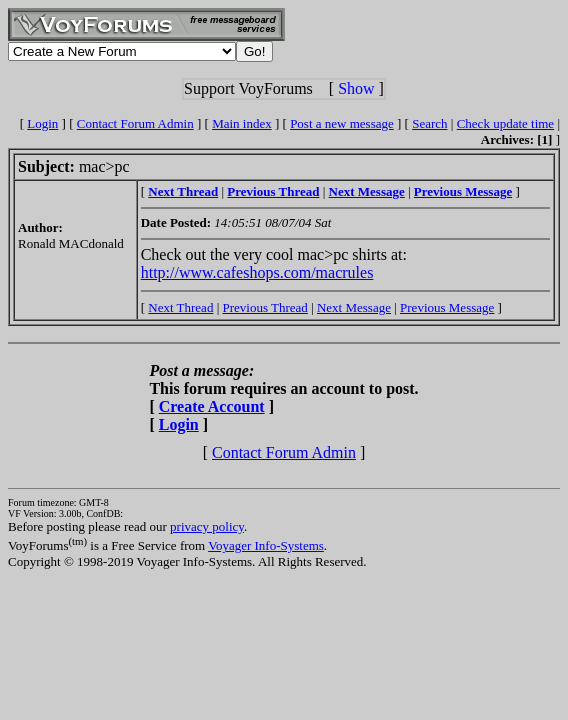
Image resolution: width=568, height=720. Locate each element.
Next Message (354, 307)
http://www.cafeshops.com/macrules (257, 272)
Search (429, 123)
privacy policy (207, 526)
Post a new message (342, 123)
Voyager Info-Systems (266, 545)
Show (356, 88)
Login (42, 123)
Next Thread (180, 307)
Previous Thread (265, 307)
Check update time (505, 123)
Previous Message (447, 307)
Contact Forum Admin (135, 123)
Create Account (212, 406)
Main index (242, 123)
